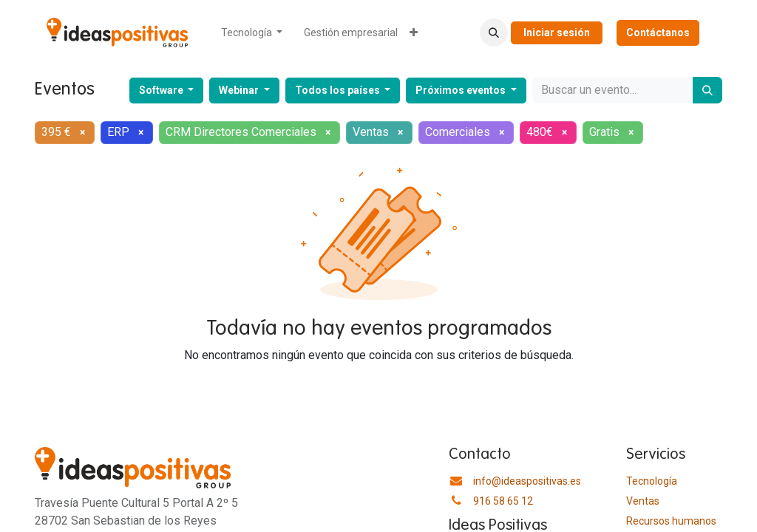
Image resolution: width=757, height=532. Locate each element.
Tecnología (652, 481)
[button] (494, 33)
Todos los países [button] (339, 90)
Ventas (643, 501)
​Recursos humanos (671, 521)
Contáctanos (658, 33)
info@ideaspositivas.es (527, 481)
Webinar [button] (240, 90)
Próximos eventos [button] (462, 90)
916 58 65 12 (503, 501)
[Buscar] (707, 90)
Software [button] (162, 90)
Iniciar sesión (557, 33)
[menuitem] (252, 33)
